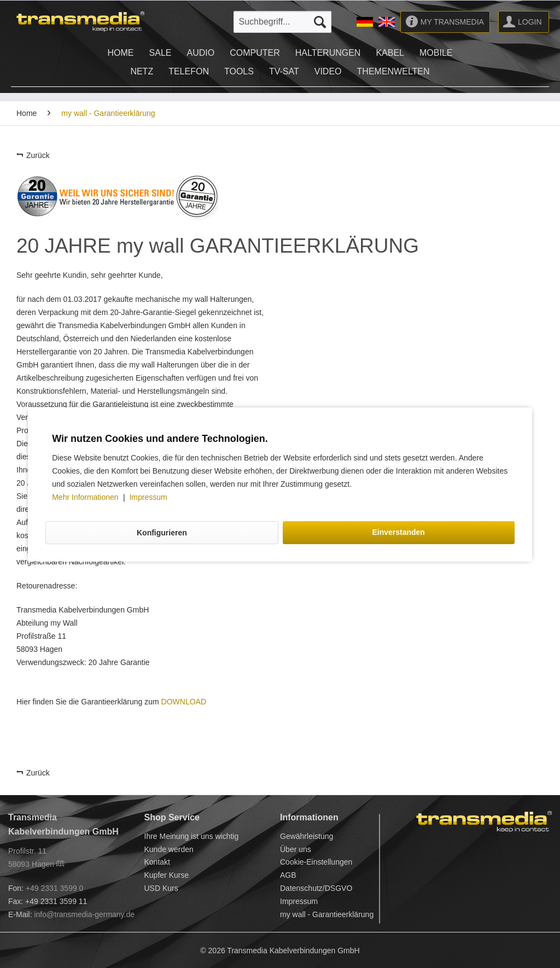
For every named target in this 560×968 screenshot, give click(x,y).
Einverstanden (398, 532)
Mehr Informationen (86, 497)
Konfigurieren (162, 533)
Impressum (148, 497)
